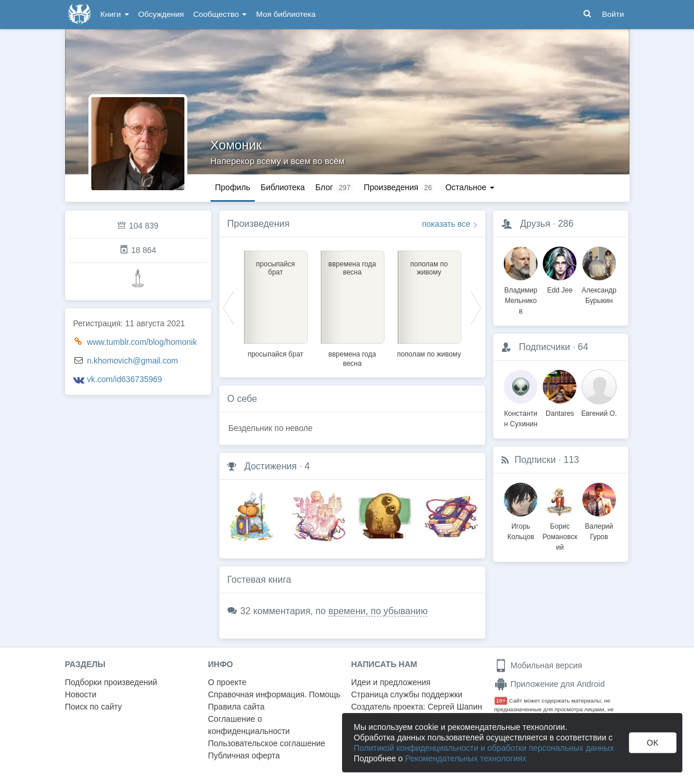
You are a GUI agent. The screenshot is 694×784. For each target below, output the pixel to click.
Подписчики (544, 347)
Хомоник (236, 145)
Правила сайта (236, 707)
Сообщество (220, 14)
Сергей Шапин (455, 707)
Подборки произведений (111, 682)
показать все (446, 224)
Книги (115, 14)
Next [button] (476, 307)
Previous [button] (229, 307)
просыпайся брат (276, 354)
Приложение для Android (550, 684)
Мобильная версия (538, 665)
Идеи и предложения (391, 682)
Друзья (535, 224)
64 (583, 347)
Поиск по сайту (94, 707)
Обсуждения (161, 14)
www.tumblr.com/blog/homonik (142, 342)
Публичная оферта (244, 756)
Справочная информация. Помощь (275, 694)
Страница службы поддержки (407, 694)
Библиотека (283, 187)
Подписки (535, 460)
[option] (276, 302)
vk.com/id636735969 (124, 379)
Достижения (271, 466)
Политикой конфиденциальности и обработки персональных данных (484, 748)
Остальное (470, 187)
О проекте (227, 682)
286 (566, 224)
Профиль (233, 187)
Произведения (259, 224)
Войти (613, 14)
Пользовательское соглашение (267, 743)
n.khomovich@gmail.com (132, 361)
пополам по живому (429, 354)
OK (653, 743)
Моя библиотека (286, 14)
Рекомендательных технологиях (466, 758)
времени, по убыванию (378, 611)
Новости (81, 694)
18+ (501, 701)
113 (572, 460)
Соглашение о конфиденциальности (249, 725)
